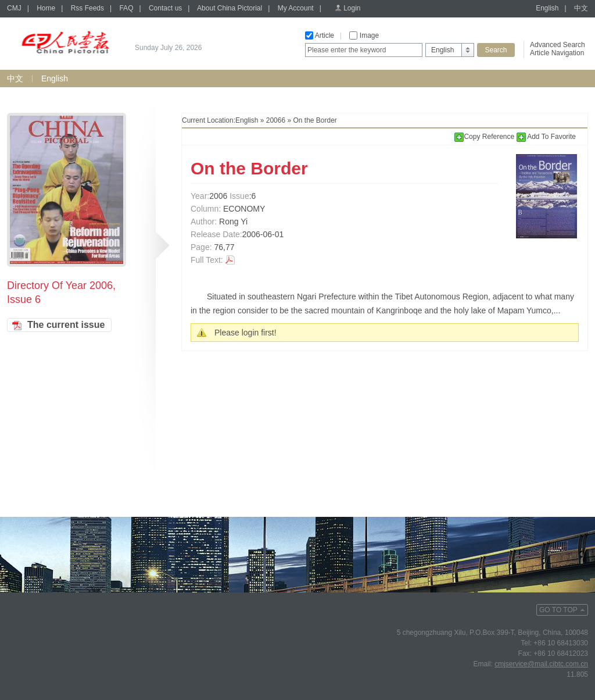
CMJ (14, 8)
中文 (581, 8)
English (547, 8)
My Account (296, 8)
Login (352, 8)
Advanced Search (558, 45)
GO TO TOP (558, 610)
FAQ (126, 8)
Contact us (165, 8)
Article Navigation (557, 53)
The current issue (66, 325)
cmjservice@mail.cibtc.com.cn (541, 664)
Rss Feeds (87, 8)
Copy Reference (485, 137)
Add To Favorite (546, 137)
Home (46, 8)
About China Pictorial (230, 8)
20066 (276, 120)
